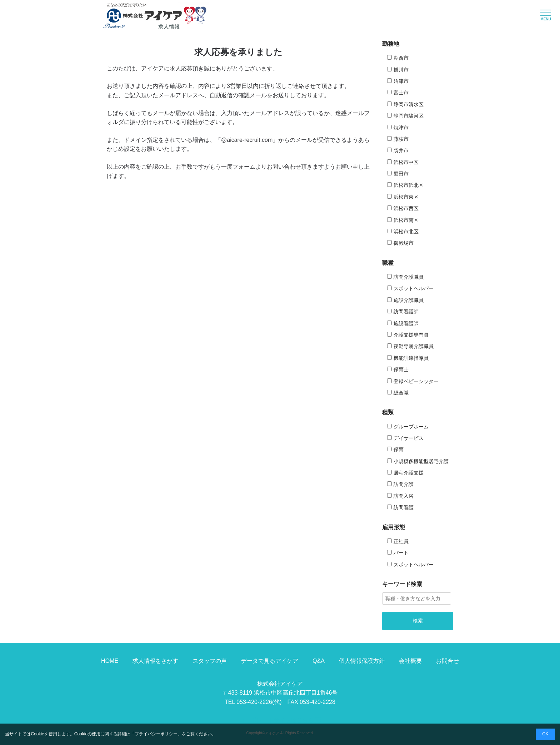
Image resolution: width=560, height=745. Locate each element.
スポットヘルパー (414, 288)
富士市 (401, 93)
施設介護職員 (409, 300)
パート (401, 553)
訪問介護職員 (409, 277)
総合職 (401, 393)
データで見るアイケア (270, 661)
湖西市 (401, 58)
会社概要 (410, 661)
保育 (399, 450)
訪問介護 (404, 484)
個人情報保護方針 (362, 661)
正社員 (401, 541)
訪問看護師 (406, 312)
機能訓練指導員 (411, 358)
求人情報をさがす (155, 661)
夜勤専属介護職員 (414, 346)
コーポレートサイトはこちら (280, 720)
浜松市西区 (406, 208)
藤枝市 (401, 139)
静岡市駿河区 (409, 116)
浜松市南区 (406, 220)
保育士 (401, 369)
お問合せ (447, 661)
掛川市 (401, 70)
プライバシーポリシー (156, 734)
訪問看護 (404, 507)
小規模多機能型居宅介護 (421, 461)
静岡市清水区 (409, 104)
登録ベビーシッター (416, 381)
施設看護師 (406, 323)
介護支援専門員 (411, 335)
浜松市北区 (406, 232)
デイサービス (409, 438)
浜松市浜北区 (409, 185)
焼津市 (401, 128)
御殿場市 (404, 243)
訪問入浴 (404, 496)
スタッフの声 (210, 661)
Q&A (319, 661)
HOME (110, 661)
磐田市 (401, 174)
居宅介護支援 (409, 473)
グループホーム (411, 427)
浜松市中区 (406, 162)
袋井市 (401, 150)
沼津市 (401, 81)
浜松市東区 (406, 197)
